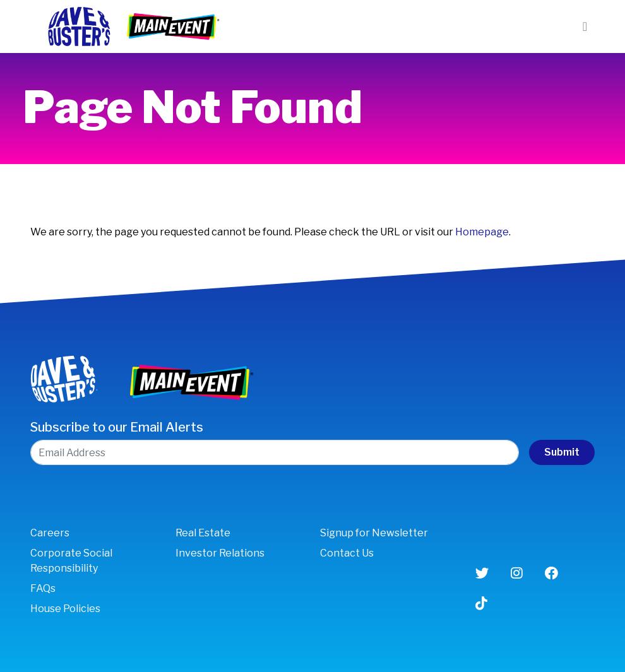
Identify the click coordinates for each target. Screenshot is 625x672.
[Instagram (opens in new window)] (517, 574)
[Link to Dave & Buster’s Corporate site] (79, 26)
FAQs (43, 588)
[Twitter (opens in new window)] (482, 574)
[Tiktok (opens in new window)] (481, 604)
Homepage (482, 232)
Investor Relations (220, 553)
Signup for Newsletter (374, 533)
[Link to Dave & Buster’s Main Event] (174, 26)
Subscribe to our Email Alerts (117, 427)
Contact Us (347, 553)
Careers (50, 533)
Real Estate (203, 533)
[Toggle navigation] (585, 27)
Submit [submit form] (562, 452)
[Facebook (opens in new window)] (551, 574)
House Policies (65, 609)
